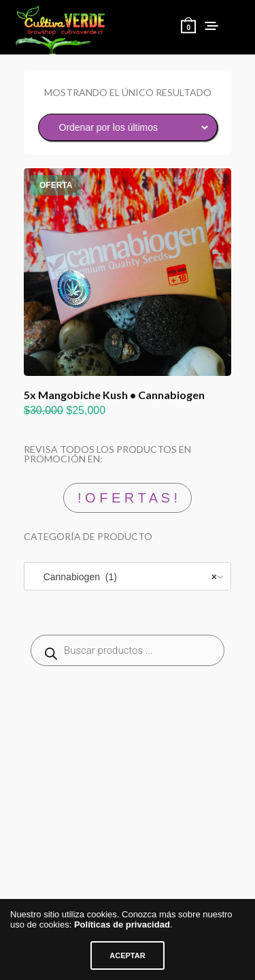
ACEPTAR (127, 955)
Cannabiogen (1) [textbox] (126, 577)
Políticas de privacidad (122, 924)
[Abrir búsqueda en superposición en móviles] (128, 650)
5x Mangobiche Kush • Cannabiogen (114, 395)
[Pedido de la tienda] (128, 127)
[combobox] (128, 576)
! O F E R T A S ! (128, 498)
